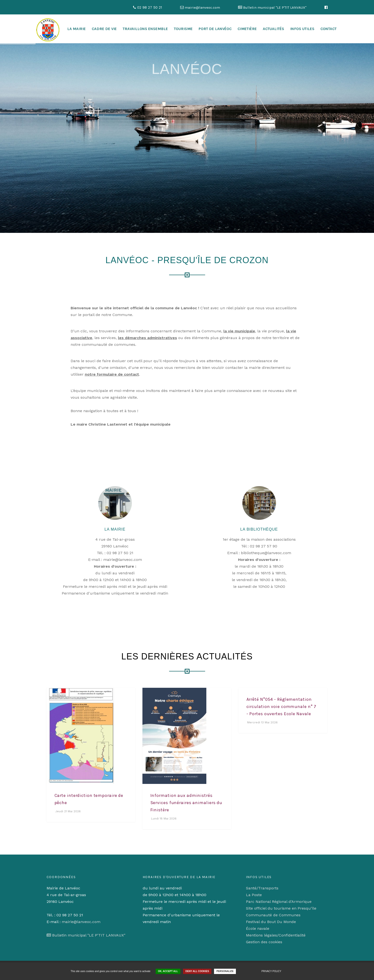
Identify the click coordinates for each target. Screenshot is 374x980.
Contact (328, 29)
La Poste (254, 895)
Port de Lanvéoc (215, 29)
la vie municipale (239, 331)
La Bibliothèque (259, 529)
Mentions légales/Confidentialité (276, 935)
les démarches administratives (147, 338)
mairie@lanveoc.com (123, 560)
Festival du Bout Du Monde (271, 922)
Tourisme (183, 29)
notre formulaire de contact (112, 374)
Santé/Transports (262, 888)
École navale (258, 928)
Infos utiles (302, 29)
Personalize (225, 971)
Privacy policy (271, 971)
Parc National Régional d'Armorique (279, 902)
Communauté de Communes (273, 915)
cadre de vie (104, 29)
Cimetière (247, 29)
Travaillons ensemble (145, 29)
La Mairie (115, 529)
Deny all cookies (197, 971)
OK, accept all (168, 971)
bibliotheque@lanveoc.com (266, 553)
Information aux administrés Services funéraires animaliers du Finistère (186, 803)
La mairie (77, 29)
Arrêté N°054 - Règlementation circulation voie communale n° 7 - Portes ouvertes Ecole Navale (282, 707)
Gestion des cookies (264, 942)
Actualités (273, 29)
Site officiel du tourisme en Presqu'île (281, 908)
